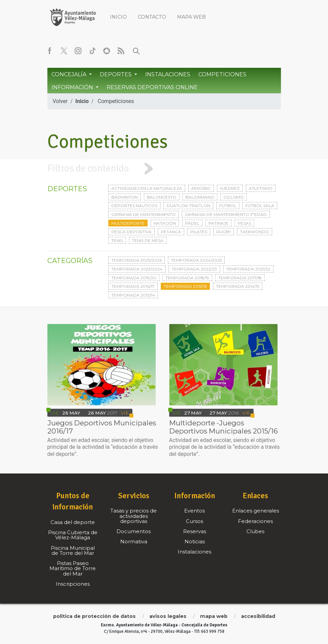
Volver (60, 101)
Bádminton (125, 197)
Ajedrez (230, 188)
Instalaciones (168, 74)
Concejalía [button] (70, 74)
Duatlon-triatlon (188, 206)
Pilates (199, 232)
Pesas (244, 223)
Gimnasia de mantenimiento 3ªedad (226, 214)
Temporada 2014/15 (238, 286)
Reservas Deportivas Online (152, 87)
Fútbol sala (260, 206)
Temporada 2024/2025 (196, 260)
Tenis (117, 240)
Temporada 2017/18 (240, 278)
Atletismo (261, 188)
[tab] (164, 169)
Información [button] (73, 87)
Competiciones (222, 74)
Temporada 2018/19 (187, 278)
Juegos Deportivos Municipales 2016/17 (102, 427)
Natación (165, 223)
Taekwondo (255, 232)
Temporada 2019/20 (134, 278)
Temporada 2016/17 (133, 286)
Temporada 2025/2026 (137, 260)
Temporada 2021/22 (248, 269)
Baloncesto (162, 197)
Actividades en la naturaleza (147, 188)
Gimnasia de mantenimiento (144, 214)
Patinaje (218, 223)
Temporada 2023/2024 (137, 269)
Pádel (192, 223)
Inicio (118, 17)
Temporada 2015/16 (185, 286)
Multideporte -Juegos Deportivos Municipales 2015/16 (224, 427)
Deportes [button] (116, 74)
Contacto (152, 17)
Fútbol (228, 206)
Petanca (171, 232)
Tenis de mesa (148, 240)
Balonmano (200, 197)
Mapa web (191, 17)
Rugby (224, 232)
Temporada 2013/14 (133, 295)
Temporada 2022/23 (194, 269)
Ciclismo (234, 197)
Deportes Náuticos (134, 206)
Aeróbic (201, 188)
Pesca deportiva (132, 232)
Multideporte (128, 223)
